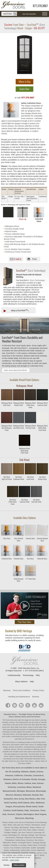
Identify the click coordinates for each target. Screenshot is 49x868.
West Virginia (41, 814)
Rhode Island (31, 807)
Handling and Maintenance (19, 697)
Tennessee (35, 810)
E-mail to (18, 259)
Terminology (28, 675)
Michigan (21, 791)
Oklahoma (40, 803)
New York (41, 799)
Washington (29, 814)
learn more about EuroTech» (16, 370)
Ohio (32, 803)
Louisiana (21, 787)
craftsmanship (41, 734)
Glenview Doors (10, 714)
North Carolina (11, 803)
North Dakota (24, 803)
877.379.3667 (40, 6)
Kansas (40, 783)
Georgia (41, 779)
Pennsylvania (19, 807)
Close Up (23, 214)
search (9, 14)
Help (32, 682)
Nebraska (27, 795)
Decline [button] (7, 865)
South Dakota (18, 810)
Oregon (9, 807)
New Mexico (30, 799)
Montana (18, 795)
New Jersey (19, 799)
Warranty (7, 690)
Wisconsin (20, 818)
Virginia (19, 814)
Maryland (37, 787)
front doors (23, 727)
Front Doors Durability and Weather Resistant (22, 339)
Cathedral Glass (39, 215)
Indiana (28, 783)
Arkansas (9, 775)
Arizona (40, 772)
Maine (29, 787)
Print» (35, 259)
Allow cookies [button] (19, 865)
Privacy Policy (38, 690)
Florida (34, 779)
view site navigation (29, 14)
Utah (4, 814)
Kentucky (12, 787)
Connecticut (38, 775)
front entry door (12, 720)
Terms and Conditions (22, 690)
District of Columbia (21, 779)
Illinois (21, 783)
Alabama (25, 772)
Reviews (36, 697)
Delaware (8, 779)
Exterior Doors (21, 717)
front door (35, 754)
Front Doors (35, 717)
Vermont (11, 814)
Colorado (28, 775)
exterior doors (41, 752)
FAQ (38, 675)
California (19, 775)
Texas (43, 810)
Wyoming (29, 818)
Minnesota (30, 791)
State (27, 810)
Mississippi (41, 791)
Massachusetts (9, 791)
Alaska (32, 772)
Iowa (34, 783)
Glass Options (21, 682)
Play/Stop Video (24, 622)
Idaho (14, 783)
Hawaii (8, 783)
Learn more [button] (14, 860)
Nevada (35, 795)
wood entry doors (26, 752)
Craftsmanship (14, 675)
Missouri (10, 795)
